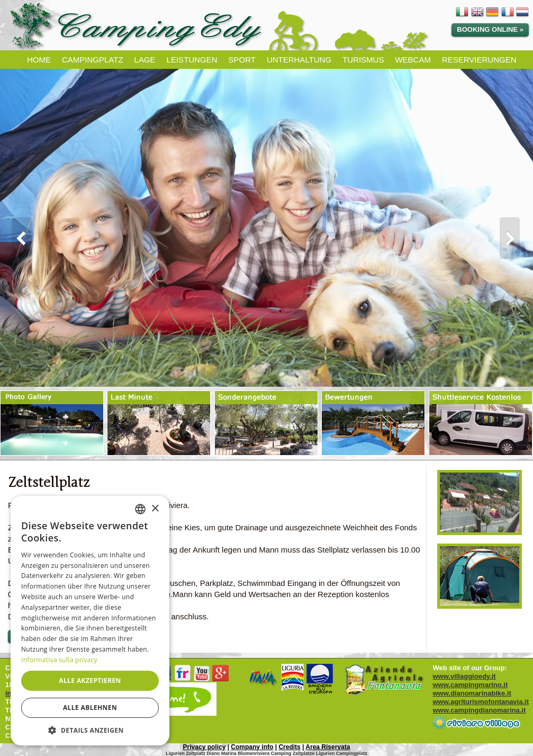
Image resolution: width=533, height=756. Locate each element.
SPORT (242, 60)
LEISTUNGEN (192, 60)
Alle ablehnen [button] (90, 708)
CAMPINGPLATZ (93, 60)
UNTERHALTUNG (299, 60)
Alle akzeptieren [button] (90, 681)
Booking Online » (490, 29)
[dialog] (90, 621)
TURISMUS (363, 60)
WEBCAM (413, 60)
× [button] (155, 509)
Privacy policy (205, 747)
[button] (90, 730)
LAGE (145, 60)
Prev (18, 238)
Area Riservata (328, 747)
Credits (289, 747)
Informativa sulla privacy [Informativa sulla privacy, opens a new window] (59, 660)
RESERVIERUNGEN (479, 60)
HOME (39, 60)
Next (515, 238)
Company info (252, 747)
